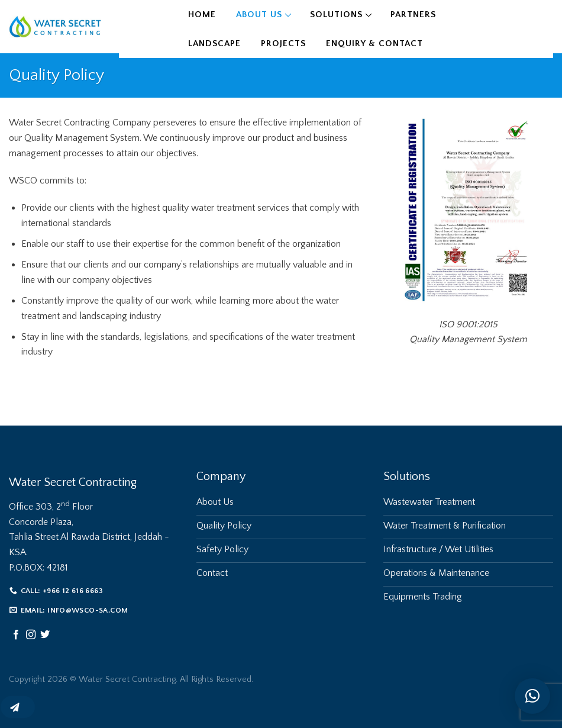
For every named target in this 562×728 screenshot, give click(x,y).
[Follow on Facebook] (16, 635)
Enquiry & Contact (374, 44)
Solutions (336, 15)
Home (202, 15)
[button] (532, 696)
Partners (413, 15)
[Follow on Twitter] (45, 635)
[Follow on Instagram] (31, 635)
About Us (259, 15)
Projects (283, 44)
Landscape (214, 44)
